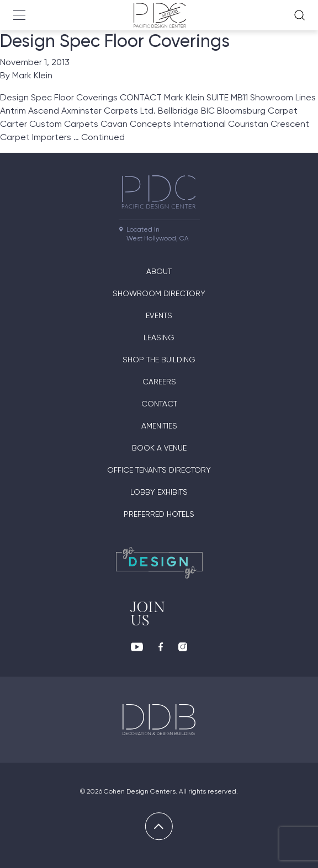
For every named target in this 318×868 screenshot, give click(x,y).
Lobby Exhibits (159, 492)
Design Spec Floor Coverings (115, 41)
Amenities (159, 426)
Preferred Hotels (159, 514)
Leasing (159, 337)
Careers (159, 382)
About (159, 271)
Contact (159, 404)
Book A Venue (159, 448)
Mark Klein (32, 75)
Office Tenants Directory (159, 470)
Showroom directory (159, 293)
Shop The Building (159, 360)
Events (159, 315)
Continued (103, 137)
